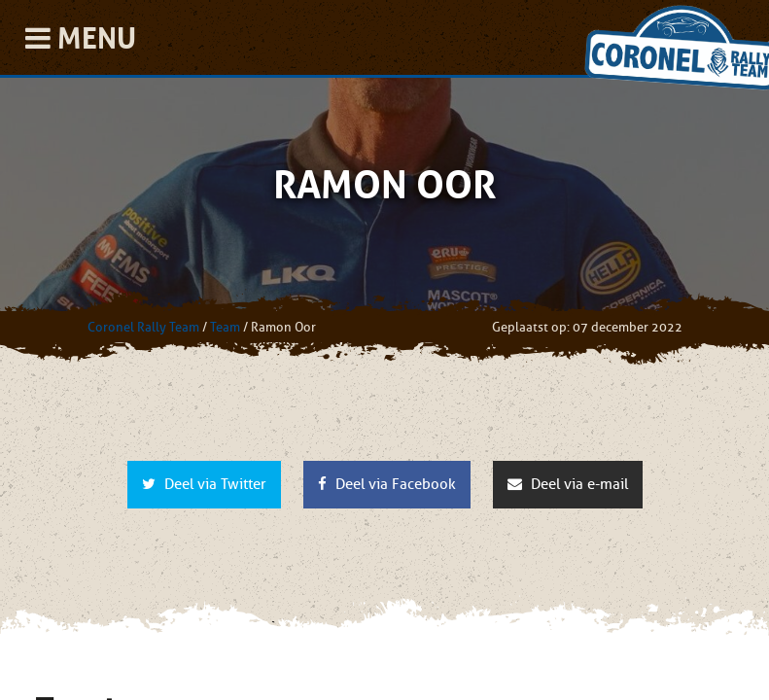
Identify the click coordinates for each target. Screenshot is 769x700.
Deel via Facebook (387, 484)
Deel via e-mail (568, 484)
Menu (81, 38)
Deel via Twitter (204, 484)
